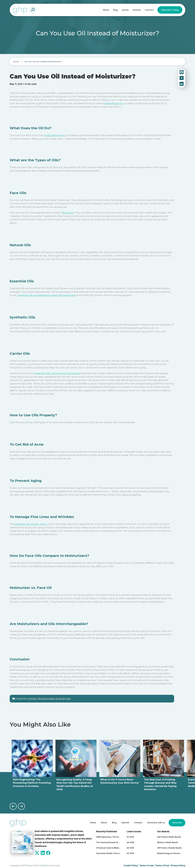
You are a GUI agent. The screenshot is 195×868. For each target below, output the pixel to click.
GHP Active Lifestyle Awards (169, 845)
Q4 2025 (130, 840)
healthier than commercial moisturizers (57, 373)
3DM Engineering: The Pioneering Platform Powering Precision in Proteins (109, 834)
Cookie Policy (131, 863)
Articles (32, 699)
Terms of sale (147, 863)
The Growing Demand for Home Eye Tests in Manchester (109, 840)
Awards (137, 10)
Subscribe (176, 820)
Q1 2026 (130, 834)
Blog (116, 10)
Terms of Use (162, 863)
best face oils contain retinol (31, 524)
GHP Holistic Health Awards (169, 834)
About (106, 10)
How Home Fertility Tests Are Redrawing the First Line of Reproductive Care (109, 851)
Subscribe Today (170, 10)
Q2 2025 (130, 851)
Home (16, 62)
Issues (125, 10)
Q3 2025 (130, 845)
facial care (68, 213)
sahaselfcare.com (114, 103)
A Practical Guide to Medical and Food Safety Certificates (109, 845)
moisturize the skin (55, 135)
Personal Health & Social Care (54, 699)
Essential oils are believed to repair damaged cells (47, 295)
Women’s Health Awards (168, 840)
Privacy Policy (178, 863)
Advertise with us (155, 820)
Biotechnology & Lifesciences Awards (170, 851)
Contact (149, 10)
